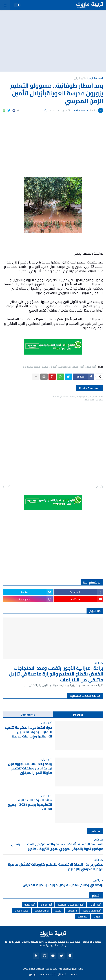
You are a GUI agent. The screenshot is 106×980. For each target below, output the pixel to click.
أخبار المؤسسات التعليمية (71, 905)
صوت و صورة (22, 911)
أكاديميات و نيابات (92, 911)
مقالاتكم (83, 917)
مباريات (97, 917)
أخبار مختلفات (65, 367)
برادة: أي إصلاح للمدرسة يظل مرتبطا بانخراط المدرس (63, 885)
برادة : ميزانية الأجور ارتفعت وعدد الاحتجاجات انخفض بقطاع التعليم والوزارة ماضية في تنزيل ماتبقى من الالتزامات (56, 674)
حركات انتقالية (42, 911)
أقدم (7, 487)
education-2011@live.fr (53, 975)
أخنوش (53, 367)
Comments (28, 715)
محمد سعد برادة (31, 367)
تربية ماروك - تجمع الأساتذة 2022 (40, 969)
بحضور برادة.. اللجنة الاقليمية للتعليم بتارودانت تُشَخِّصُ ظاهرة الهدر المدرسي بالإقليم (56, 867)
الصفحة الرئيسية (95, 78)
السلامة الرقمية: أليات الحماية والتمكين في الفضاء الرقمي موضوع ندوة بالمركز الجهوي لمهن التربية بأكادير (57, 846)
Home (74, 975)
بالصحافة (72, 911)
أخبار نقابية (29, 905)
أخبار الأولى (79, 78)
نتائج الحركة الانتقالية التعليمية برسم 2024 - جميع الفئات (30, 805)
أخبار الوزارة (46, 905)
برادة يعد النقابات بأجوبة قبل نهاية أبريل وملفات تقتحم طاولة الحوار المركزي (30, 768)
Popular (78, 715)
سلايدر (45, 367)
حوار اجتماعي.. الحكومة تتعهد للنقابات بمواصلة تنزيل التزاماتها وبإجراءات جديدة (28, 732)
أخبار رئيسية (78, 367)
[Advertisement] (53, 41)
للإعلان (33, 975)
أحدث (99, 487)
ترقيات (58, 911)
